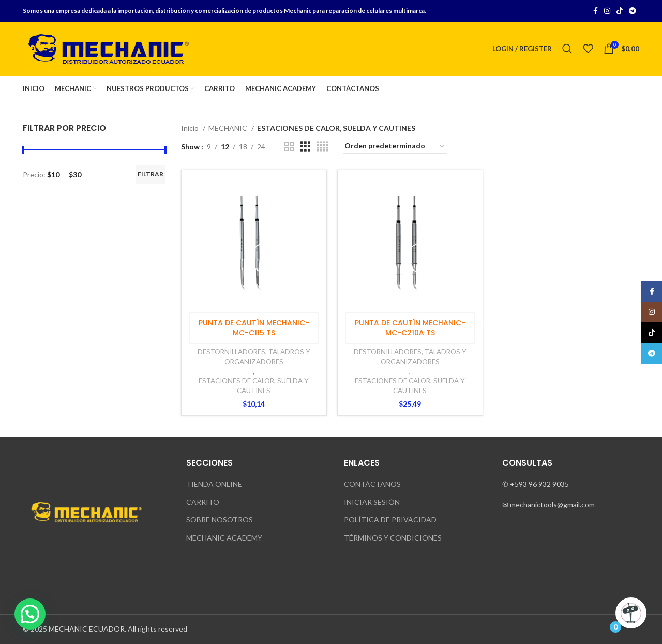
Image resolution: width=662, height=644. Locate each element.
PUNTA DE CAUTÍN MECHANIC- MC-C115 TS (254, 328)
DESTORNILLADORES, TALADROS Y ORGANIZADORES (254, 357)
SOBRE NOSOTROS (220, 520)
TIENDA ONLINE (214, 484)
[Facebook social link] (596, 11)
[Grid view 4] (322, 147)
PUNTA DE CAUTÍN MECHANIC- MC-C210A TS (410, 328)
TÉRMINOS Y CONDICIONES (393, 538)
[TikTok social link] (620, 11)
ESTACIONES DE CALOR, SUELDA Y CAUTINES (254, 386)
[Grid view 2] (289, 147)
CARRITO (203, 502)
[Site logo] (108, 48)
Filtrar (151, 174)
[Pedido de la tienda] (395, 147)
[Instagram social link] (607, 11)
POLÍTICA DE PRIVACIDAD (390, 520)
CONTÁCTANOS (372, 484)
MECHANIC (229, 128)
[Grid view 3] (305, 147)
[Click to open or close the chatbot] (631, 613)
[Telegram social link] (633, 11)
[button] (30, 614)
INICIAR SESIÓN (372, 502)
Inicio (191, 128)
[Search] (567, 49)
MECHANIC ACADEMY (224, 538)
